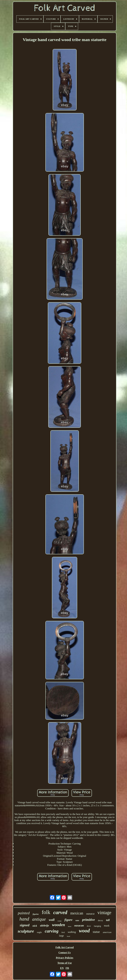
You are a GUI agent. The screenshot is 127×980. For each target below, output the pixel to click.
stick (35, 926)
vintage (104, 913)
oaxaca (90, 914)
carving (52, 931)
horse (70, 926)
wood (84, 931)
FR (67, 968)
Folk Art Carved (65, 947)
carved (60, 912)
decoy (100, 920)
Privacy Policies (65, 958)
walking (72, 932)
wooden (59, 925)
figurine (36, 914)
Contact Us (65, 953)
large (61, 936)
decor (89, 926)
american (107, 932)
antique (39, 919)
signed (25, 925)
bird (63, 932)
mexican (77, 913)
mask (107, 926)
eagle (39, 932)
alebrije (45, 925)
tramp (59, 921)
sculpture (26, 931)
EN (62, 968)
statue (96, 932)
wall (52, 920)
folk (46, 912)
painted (24, 913)
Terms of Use (65, 963)
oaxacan (79, 926)
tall (108, 920)
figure (68, 920)
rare (77, 920)
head (68, 936)
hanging (97, 926)
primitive (89, 920)
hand (24, 919)
